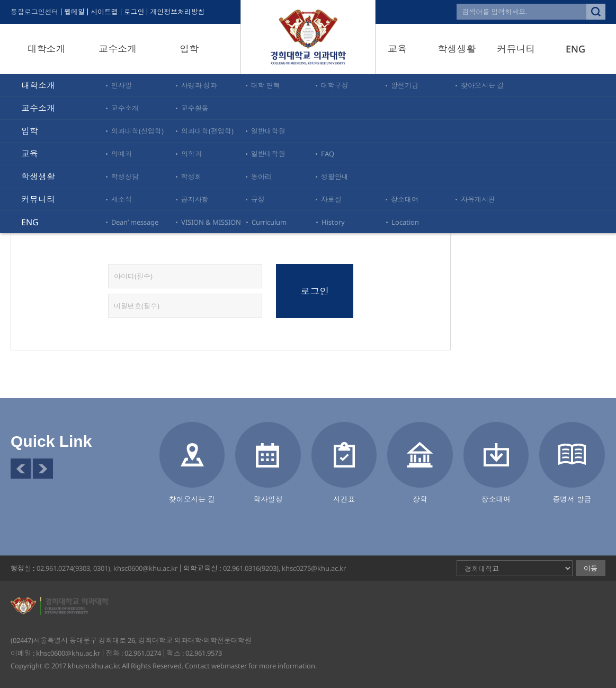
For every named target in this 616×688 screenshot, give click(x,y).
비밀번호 (0, 101)
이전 (21, 469)
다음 (43, 469)
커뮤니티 (516, 49)
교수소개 (118, 49)
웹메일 (75, 12)
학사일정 (268, 499)
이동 (591, 568)
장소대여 (496, 499)
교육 (397, 49)
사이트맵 (105, 12)
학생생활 (457, 49)
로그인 (135, 12)
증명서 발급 (572, 499)
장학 (420, 499)
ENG (575, 49)
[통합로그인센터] (398, 209)
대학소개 (46, 49)
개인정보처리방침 (178, 12)
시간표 (344, 499)
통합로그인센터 (35, 12)
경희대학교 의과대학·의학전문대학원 (308, 37)
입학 (189, 49)
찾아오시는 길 (192, 499)
